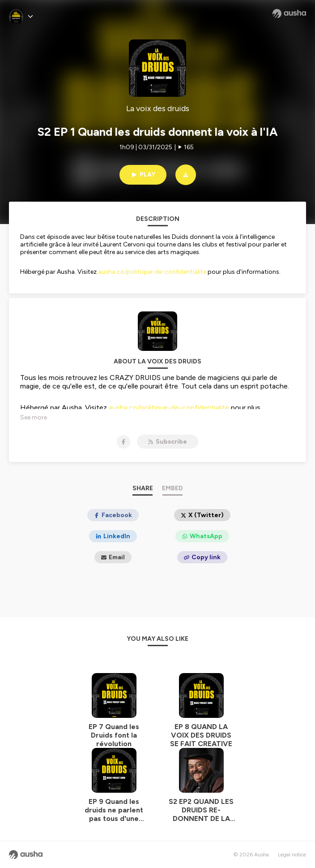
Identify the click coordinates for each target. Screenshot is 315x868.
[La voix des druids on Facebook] (123, 442)
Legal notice (292, 855)
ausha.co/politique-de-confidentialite (152, 272)
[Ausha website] (289, 13)
